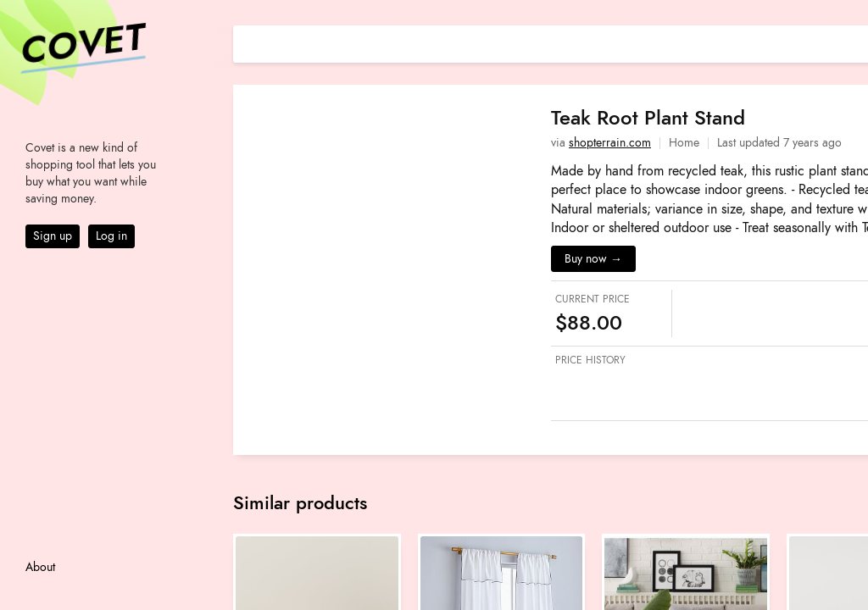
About (40, 567)
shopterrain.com (610, 143)
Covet (81, 46)
